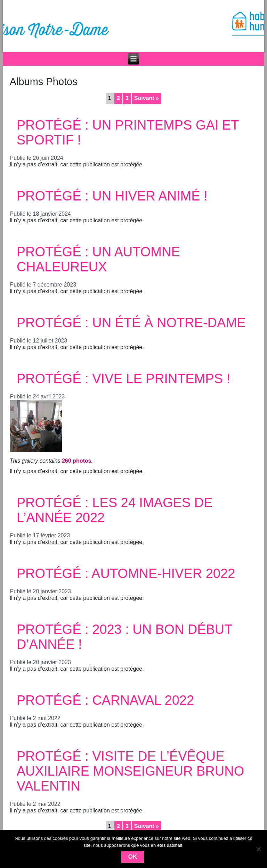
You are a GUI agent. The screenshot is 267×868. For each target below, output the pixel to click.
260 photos (76, 461)
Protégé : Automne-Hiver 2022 (126, 573)
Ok (133, 857)
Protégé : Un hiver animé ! (112, 196)
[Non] (258, 849)
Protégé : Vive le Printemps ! (123, 379)
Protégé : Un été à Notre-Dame (131, 323)
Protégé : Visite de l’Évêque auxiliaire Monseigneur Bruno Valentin (131, 771)
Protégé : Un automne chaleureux (98, 259)
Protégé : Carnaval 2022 (105, 700)
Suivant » (147, 98)
